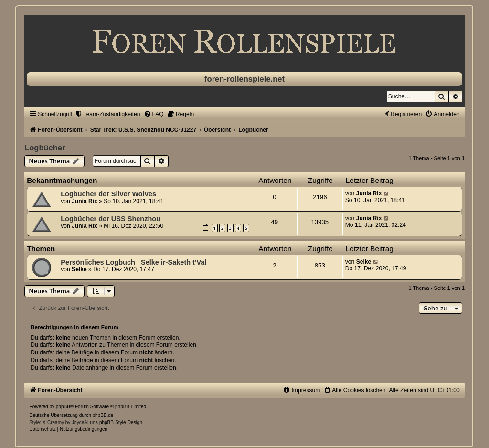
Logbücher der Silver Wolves (108, 194)
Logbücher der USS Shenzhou (111, 219)
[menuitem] (108, 114)
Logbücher (45, 148)
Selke (79, 269)
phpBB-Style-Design (121, 422)
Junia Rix (85, 201)
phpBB (63, 407)
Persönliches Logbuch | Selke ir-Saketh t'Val (133, 262)
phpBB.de (103, 415)
